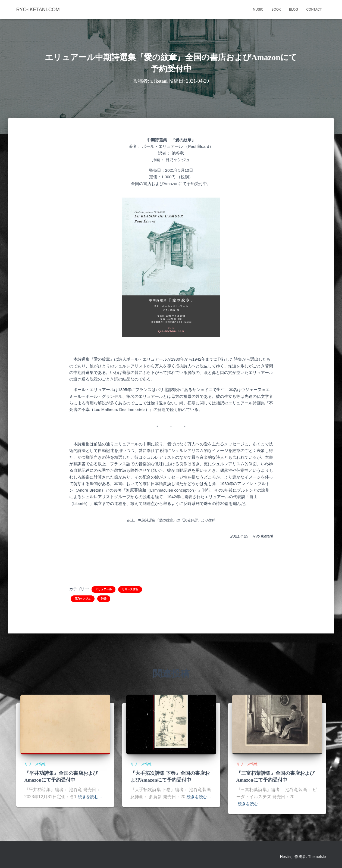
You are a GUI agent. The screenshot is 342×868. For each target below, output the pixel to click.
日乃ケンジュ (83, 599)
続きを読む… (91, 796)
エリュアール (103, 589)
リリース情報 (130, 589)
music (258, 10)
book (276, 10)
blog (294, 10)
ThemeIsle (317, 856)
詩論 (104, 599)
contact (314, 10)
